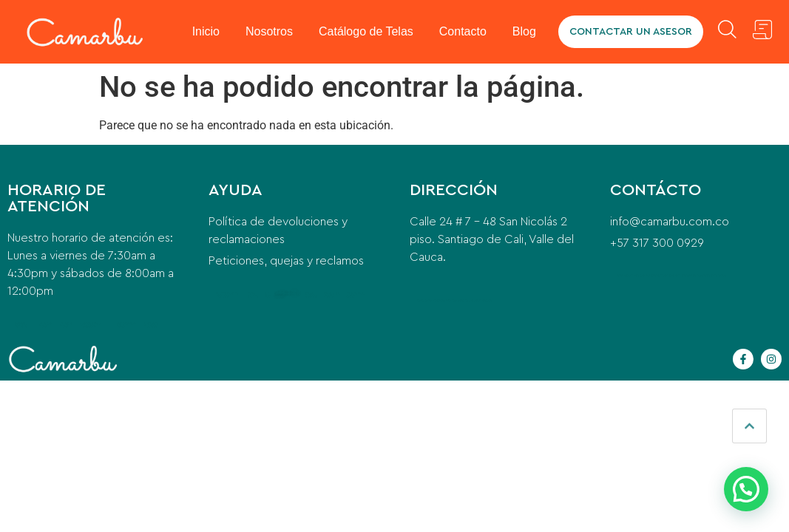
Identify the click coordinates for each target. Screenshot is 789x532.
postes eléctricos (311, 294)
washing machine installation (227, 294)
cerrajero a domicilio (21, 325)
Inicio (207, 31)
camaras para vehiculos (643, 275)
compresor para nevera (126, 325)
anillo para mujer (45, 325)
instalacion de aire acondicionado (471, 300)
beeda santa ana (427, 300)
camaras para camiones (673, 275)
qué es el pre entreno (332, 294)
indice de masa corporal (356, 294)
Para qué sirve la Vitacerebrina (90, 325)
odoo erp (623, 275)
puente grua (444, 300)
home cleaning (253, 294)
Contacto (464, 31)
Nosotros (270, 31)
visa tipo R (35, 393)
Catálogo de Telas (367, 31)
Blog (525, 31)
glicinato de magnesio (151, 325)
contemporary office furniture (287, 294)
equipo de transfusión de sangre (707, 275)
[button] (746, 489)
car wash (268, 294)
